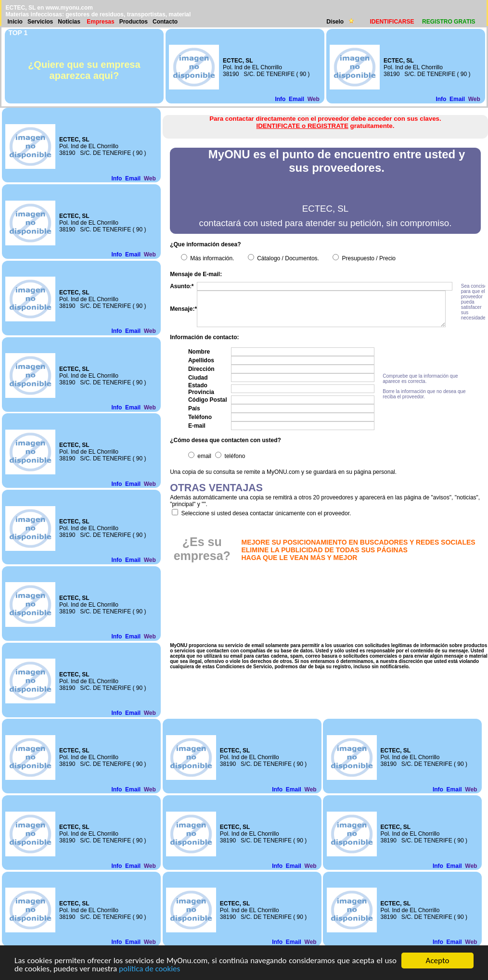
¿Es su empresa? (202, 549)
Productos (134, 22)
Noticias (69, 22)
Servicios (40, 22)
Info (280, 99)
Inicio (15, 22)
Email (296, 99)
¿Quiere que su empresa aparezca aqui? (84, 70)
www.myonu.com (69, 8)
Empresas (100, 22)
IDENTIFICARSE (392, 22)
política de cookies (149, 969)
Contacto (165, 22)
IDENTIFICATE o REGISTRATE (302, 126)
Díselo (336, 22)
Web (314, 99)
